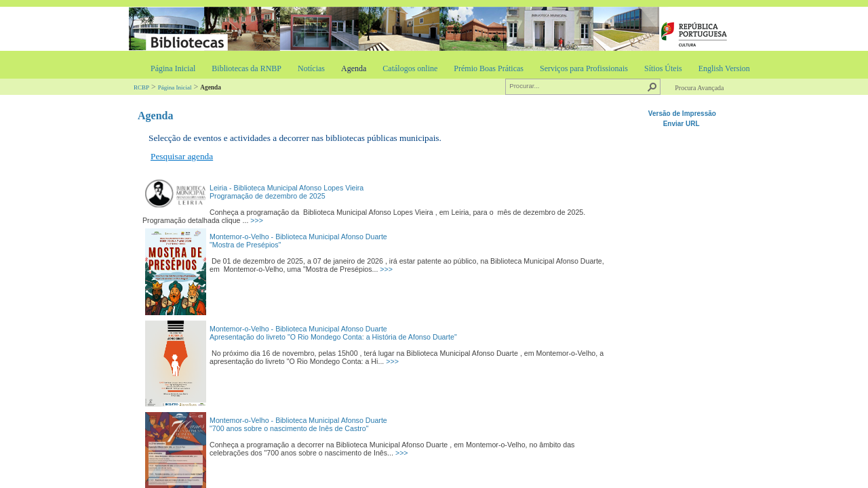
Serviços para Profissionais (584, 68)
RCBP (141, 87)
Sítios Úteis (663, 68)
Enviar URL (683, 124)
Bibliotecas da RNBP (246, 68)
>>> (257, 220)
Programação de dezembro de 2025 (268, 196)
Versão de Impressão (682, 114)
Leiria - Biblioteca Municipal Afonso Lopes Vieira (287, 188)
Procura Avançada (699, 88)
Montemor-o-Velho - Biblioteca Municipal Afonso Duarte (298, 237)
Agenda (354, 68)
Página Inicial (173, 68)
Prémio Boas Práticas (489, 68)
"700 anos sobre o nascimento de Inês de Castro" (289, 428)
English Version (724, 68)
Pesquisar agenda (182, 156)
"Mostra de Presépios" (245, 245)
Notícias (311, 68)
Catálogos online (410, 68)
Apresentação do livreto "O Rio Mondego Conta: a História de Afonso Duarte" (333, 337)
